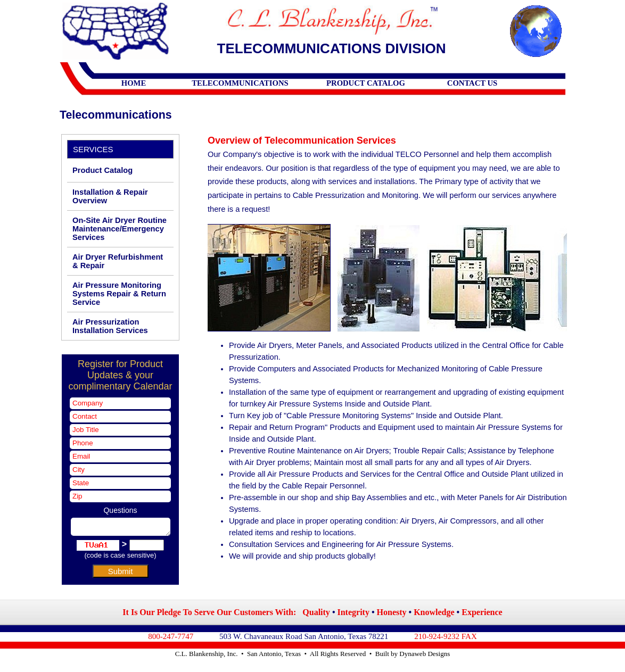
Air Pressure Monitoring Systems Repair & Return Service (119, 294)
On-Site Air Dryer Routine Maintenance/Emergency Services (120, 229)
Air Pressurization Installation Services (110, 326)
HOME (134, 83)
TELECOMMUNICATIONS (240, 83)
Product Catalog (102, 170)
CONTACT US (472, 83)
